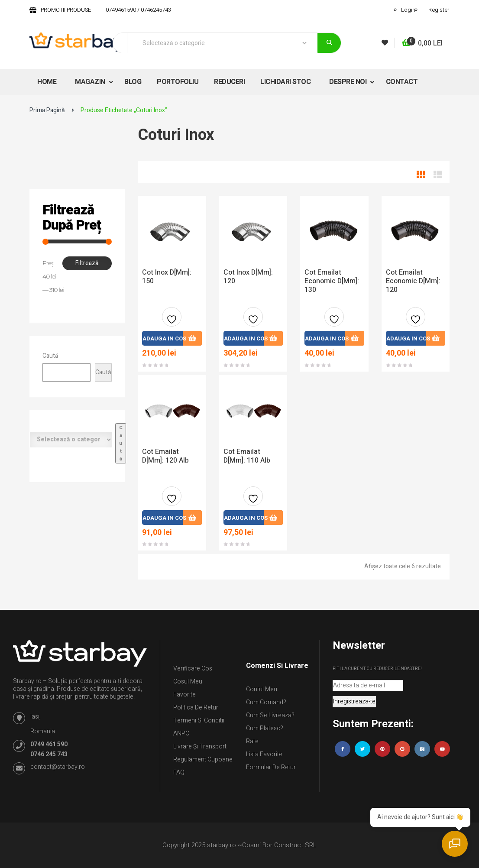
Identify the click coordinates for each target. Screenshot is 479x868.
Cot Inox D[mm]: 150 (167, 277)
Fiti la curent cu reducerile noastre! (377, 669)
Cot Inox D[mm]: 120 (248, 277)
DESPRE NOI (349, 82)
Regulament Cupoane (203, 759)
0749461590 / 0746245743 (138, 10)
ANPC (181, 734)
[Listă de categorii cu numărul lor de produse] (71, 440)
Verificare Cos (193, 669)
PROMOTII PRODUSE (66, 10)
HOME (47, 82)
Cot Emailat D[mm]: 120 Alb (165, 456)
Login (408, 10)
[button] (422, 44)
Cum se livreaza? (270, 715)
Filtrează (87, 263)
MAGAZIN (91, 82)
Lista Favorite (264, 754)
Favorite (184, 695)
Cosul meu (188, 682)
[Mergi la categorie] (121, 444)
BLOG (133, 82)
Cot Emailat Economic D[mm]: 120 (413, 281)
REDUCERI (229, 82)
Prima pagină (47, 110)
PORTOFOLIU (178, 82)
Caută (50, 356)
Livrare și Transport (200, 747)
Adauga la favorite (172, 320)
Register (439, 10)
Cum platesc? (265, 728)
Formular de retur (271, 767)
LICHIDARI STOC (285, 82)
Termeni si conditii (199, 721)
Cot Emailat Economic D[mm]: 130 (332, 281)
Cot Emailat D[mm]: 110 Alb (247, 456)
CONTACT (402, 82)
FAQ (179, 772)
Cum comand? (266, 702)
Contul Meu (262, 689)
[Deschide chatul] (457, 846)
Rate (252, 741)
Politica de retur (196, 708)
